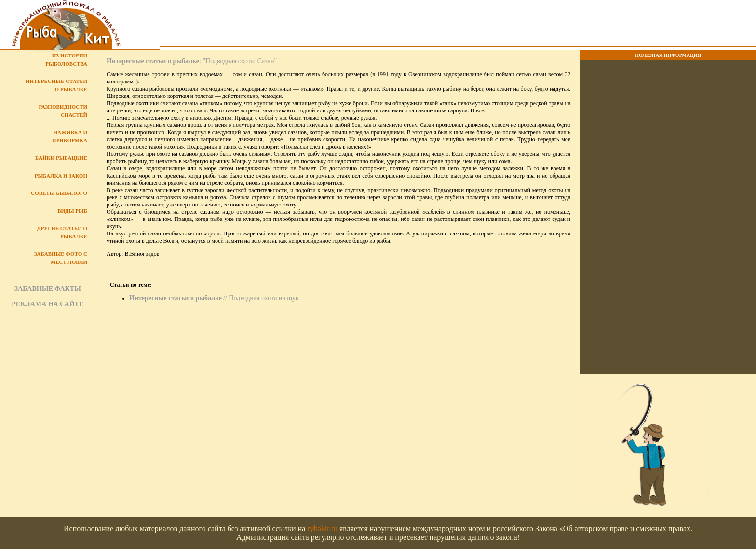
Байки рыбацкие (61, 158)
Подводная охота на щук (263, 298)
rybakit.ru (322, 528)
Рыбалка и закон (61, 176)
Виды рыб (72, 211)
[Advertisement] (458, 25)
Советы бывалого (59, 193)
